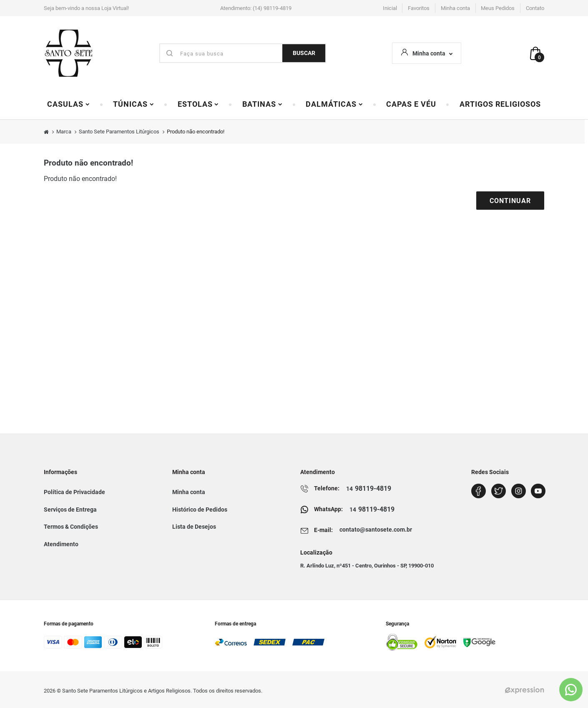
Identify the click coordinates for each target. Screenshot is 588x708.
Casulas (69, 104)
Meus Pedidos (498, 8)
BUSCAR (304, 53)
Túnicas (134, 104)
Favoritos (419, 8)
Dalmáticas (334, 104)
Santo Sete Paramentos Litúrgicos (119, 132)
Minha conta (455, 8)
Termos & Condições (71, 527)
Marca (64, 132)
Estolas (199, 104)
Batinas (263, 104)
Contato (535, 8)
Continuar (510, 201)
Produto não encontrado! (196, 132)
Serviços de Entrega (70, 510)
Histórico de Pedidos (200, 510)
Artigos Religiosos (500, 104)
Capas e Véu (411, 104)
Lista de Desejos (194, 527)
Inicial (390, 8)
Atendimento (61, 544)
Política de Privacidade (74, 492)
